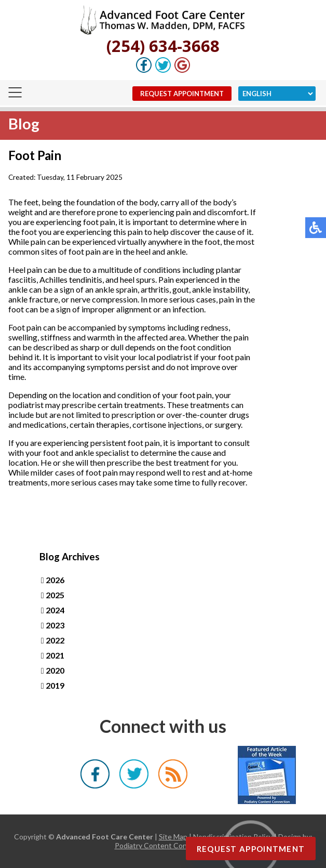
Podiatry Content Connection (163, 845)
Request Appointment (182, 94)
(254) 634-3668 (163, 46)
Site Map (173, 837)
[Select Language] (277, 94)
